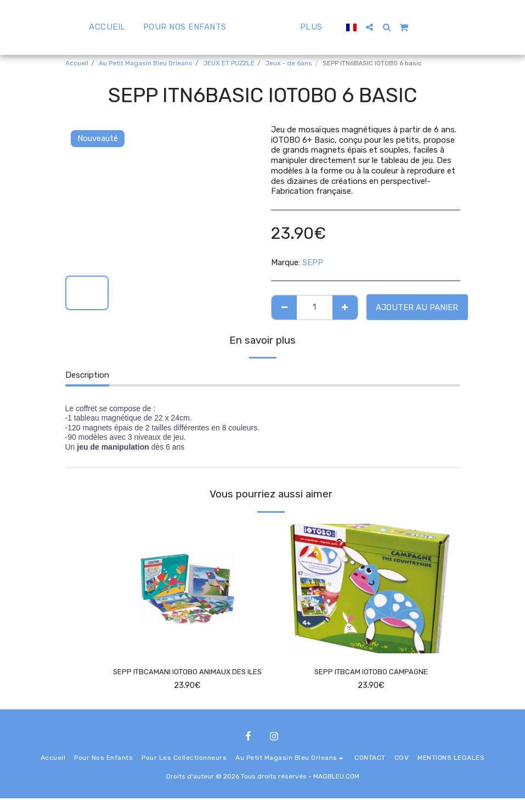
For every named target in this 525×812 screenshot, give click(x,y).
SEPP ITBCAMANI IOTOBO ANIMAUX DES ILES (187, 679)
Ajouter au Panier (417, 307)
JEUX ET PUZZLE (229, 63)
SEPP (313, 262)
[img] (187, 589)
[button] (396, 27)
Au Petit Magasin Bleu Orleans (146, 63)
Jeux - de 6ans (289, 63)
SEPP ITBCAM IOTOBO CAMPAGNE (371, 673)
